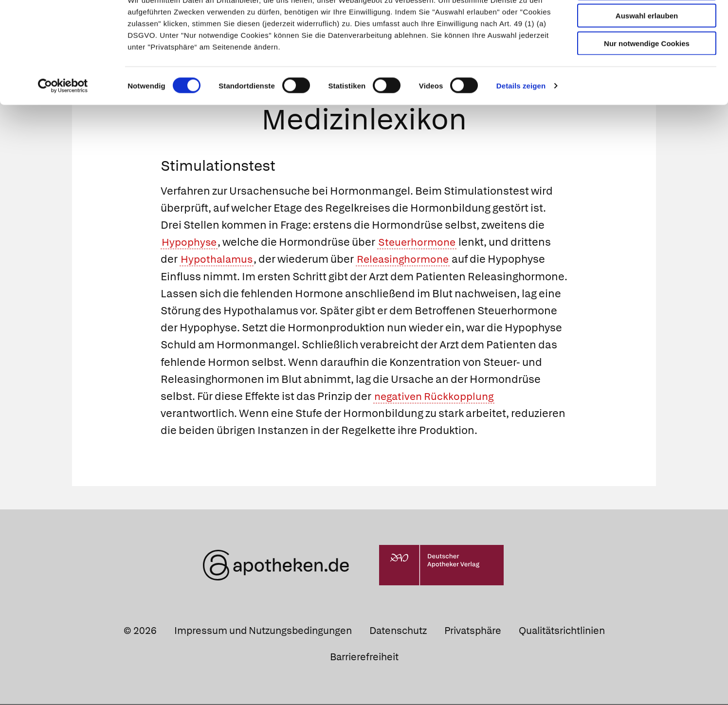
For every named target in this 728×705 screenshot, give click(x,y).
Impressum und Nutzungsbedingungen (263, 632)
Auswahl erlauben (647, 51)
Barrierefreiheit (364, 658)
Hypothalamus (218, 260)
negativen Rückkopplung (437, 397)
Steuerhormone (420, 243)
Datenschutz (398, 632)
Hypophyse (190, 243)
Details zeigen (521, 121)
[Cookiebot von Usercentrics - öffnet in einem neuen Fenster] (63, 122)
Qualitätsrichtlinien (562, 632)
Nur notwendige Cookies (647, 79)
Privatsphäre (473, 632)
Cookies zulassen (647, 24)
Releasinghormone (408, 260)
